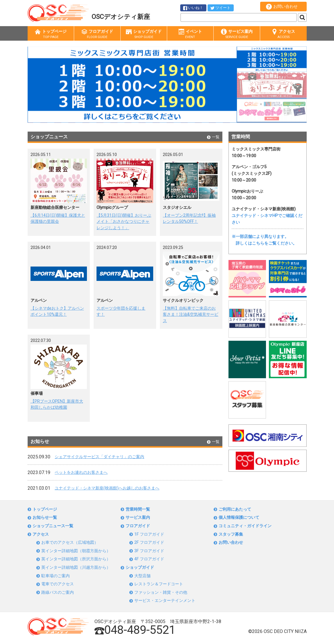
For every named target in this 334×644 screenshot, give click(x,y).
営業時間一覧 (138, 509)
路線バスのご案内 (58, 592)
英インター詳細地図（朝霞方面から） (76, 551)
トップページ (51, 34)
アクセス (283, 34)
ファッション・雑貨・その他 (161, 592)
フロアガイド (97, 34)
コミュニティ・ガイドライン (245, 526)
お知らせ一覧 (45, 517)
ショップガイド (144, 34)
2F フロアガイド (149, 542)
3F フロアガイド (149, 551)
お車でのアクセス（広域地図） (70, 542)
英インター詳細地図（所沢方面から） (76, 559)
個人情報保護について (239, 517)
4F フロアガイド (149, 559)
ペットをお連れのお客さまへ (81, 472)
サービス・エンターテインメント (165, 601)
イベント (190, 34)
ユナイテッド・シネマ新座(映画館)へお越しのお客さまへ (107, 488)
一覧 (213, 137)
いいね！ (193, 8)
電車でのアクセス (58, 584)
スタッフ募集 (231, 534)
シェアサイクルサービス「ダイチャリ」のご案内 (99, 457)
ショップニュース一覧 (53, 526)
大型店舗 (142, 576)
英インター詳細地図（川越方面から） (76, 567)
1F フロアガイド (149, 534)
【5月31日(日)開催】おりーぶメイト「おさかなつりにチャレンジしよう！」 (124, 222)
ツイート (220, 8)
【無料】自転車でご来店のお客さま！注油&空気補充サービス (191, 315)
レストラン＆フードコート (159, 584)
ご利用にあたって (235, 509)
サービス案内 (237, 34)
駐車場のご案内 (56, 576)
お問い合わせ (282, 7)
